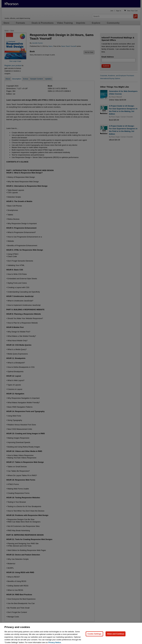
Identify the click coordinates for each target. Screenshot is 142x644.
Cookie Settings (94, 637)
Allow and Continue (116, 637)
